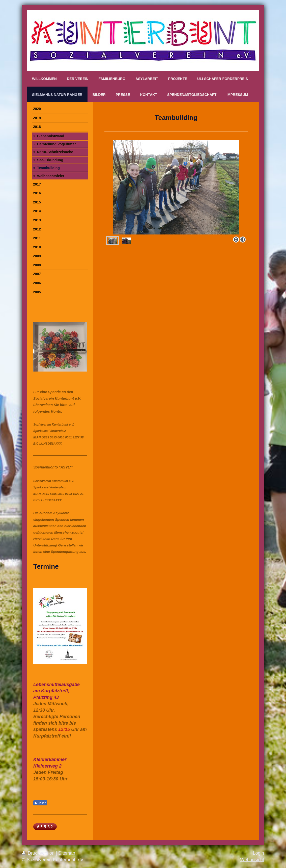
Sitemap (67, 853)
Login (258, 853)
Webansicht (252, 860)
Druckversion (39, 853)
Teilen (40, 803)
